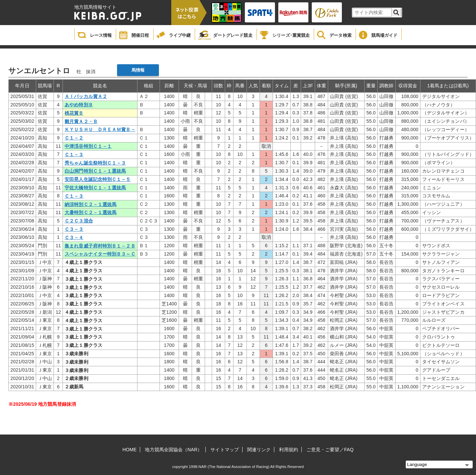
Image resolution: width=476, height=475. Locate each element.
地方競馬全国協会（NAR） (173, 450)
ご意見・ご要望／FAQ (330, 450)
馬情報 (138, 70)
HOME (129, 450)
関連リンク (259, 450)
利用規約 (288, 450)
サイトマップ (225, 450)
